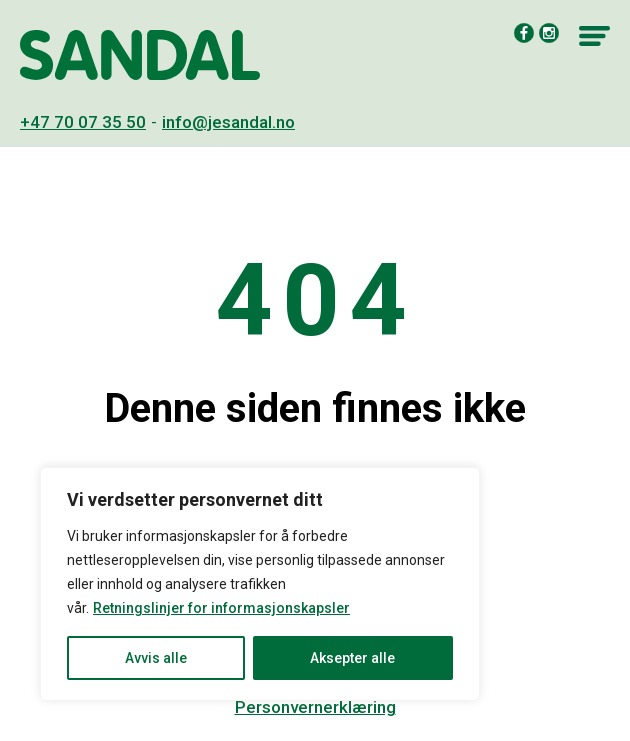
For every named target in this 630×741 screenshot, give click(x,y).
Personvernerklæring (315, 707)
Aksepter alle (352, 658)
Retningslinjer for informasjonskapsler (221, 608)
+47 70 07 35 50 (83, 122)
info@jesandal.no (228, 122)
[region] (260, 584)
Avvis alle (156, 658)
